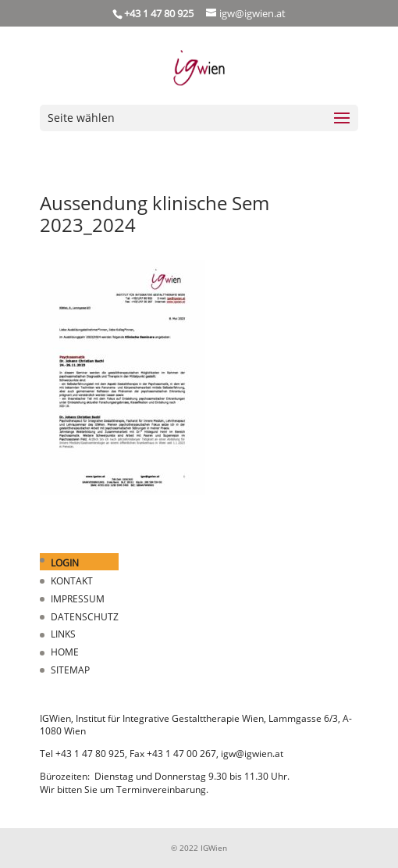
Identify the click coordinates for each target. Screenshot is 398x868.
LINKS (63, 634)
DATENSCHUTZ (85, 617)
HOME (65, 652)
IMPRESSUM (78, 599)
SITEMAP (70, 670)
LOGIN (65, 563)
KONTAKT (72, 581)
